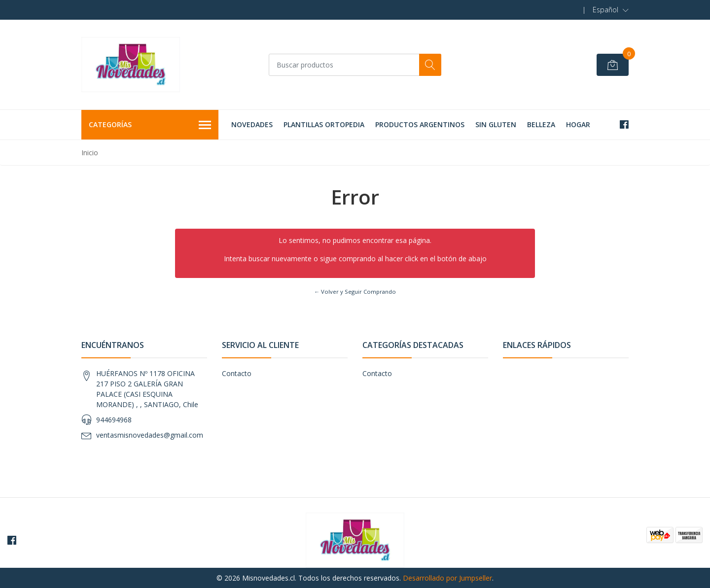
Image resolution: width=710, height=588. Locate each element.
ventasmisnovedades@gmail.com (150, 435)
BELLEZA (541, 124)
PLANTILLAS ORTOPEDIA (324, 124)
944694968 (114, 420)
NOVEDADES (252, 124)
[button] (611, 10)
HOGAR (578, 124)
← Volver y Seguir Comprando (355, 292)
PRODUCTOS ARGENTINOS (420, 124)
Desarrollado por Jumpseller (447, 578)
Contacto (237, 373)
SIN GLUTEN (496, 124)
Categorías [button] (150, 125)
